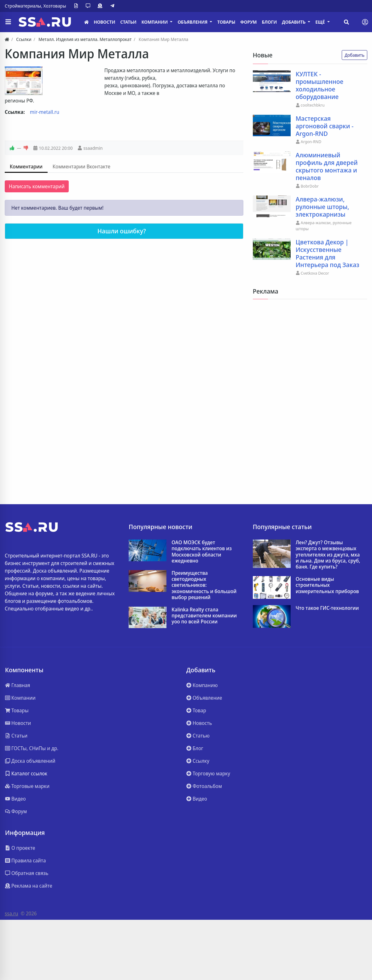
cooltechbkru (313, 105)
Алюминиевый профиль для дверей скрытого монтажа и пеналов (327, 166)
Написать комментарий (37, 186)
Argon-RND (311, 142)
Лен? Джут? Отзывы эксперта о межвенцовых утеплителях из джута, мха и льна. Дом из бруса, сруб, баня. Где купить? (328, 555)
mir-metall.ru (45, 112)
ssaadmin (93, 148)
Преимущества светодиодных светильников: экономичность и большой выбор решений (204, 585)
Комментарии (26, 166)
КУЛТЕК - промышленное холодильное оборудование (320, 85)
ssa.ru (12, 913)
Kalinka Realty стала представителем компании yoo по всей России (204, 616)
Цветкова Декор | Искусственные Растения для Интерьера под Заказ (328, 254)
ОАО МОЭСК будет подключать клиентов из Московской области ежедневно (202, 552)
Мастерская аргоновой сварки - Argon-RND (325, 126)
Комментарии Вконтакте (81, 166)
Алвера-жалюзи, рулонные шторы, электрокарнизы (323, 207)
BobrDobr (310, 186)
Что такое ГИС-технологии (327, 608)
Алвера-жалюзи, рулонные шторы (324, 226)
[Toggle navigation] (365, 22)
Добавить (355, 55)
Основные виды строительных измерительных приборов (327, 585)
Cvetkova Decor (315, 273)
